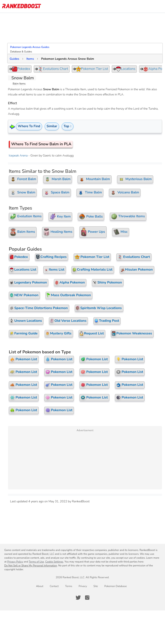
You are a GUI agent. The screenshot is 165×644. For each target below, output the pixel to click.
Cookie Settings (54, 575)
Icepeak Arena (20, 156)
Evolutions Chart (53, 69)
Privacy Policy (15, 575)
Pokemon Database (115, 599)
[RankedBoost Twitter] (78, 610)
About (40, 599)
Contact (54, 599)
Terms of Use (36, 575)
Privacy (83, 599)
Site (96, 599)
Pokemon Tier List (92, 69)
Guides (16, 59)
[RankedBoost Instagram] (87, 610)
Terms (69, 599)
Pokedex (21, 69)
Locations (126, 69)
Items (32, 59)
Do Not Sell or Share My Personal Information (31, 578)
